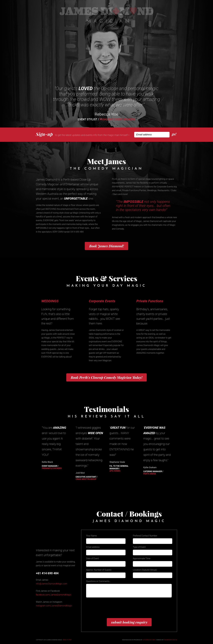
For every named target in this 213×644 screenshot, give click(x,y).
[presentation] (107, 609)
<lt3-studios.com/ (149, 640)
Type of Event (139, 547)
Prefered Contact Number (145, 536)
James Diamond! (107, 246)
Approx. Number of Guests (99, 570)
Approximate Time (142, 558)
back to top (67, 640)
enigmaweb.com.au (171, 640)
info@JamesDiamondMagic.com (52, 584)
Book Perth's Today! (107, 377)
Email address (93, 547)
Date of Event (92, 558)
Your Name (91, 536)
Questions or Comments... (98, 581)
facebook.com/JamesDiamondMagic (54, 595)
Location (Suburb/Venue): (145, 570)
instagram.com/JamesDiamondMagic (54, 606)
